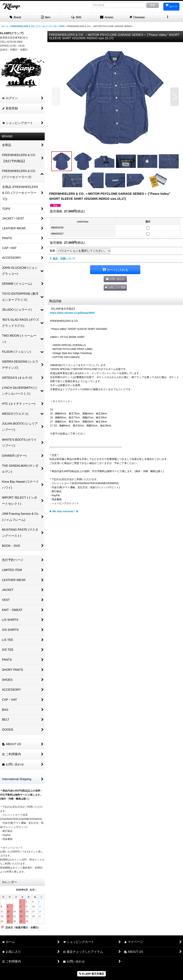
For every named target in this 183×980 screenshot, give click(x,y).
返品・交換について (63, 259)
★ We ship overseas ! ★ (64, 511)
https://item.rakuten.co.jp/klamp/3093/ (72, 313)
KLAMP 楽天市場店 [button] (91, 974)
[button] (76, 17)
